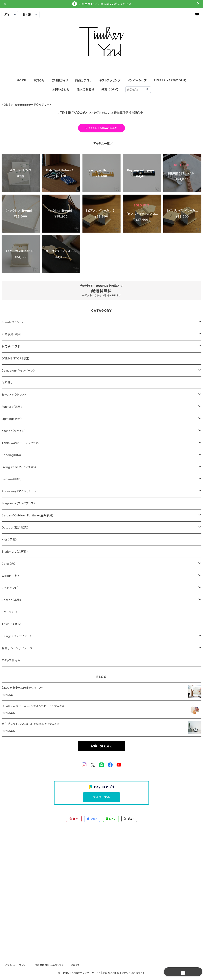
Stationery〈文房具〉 (15, 552)
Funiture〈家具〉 (12, 407)
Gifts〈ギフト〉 (10, 588)
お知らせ (39, 80)
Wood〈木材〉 (10, 576)
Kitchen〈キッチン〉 (14, 431)
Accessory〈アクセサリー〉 (19, 491)
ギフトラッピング (110, 80)
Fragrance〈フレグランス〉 (18, 503)
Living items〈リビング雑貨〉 (20, 467)
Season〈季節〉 (11, 600)
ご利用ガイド (60, 80)
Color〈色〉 (9, 564)
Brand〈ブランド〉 (12, 322)
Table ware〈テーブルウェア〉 (21, 443)
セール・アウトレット (14, 395)
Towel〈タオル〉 (12, 624)
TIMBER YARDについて (170, 80)
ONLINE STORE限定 (15, 358)
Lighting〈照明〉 (12, 419)
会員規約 (76, 965)
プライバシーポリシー (16, 965)
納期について (110, 89)
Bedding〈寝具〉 (12, 455)
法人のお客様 (86, 89)
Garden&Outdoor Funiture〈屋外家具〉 (28, 515)
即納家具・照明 (11, 334)
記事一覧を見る (101, 746)
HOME (22, 80)
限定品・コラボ (11, 346)
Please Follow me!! (101, 128)
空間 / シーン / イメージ (17, 648)
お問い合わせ (61, 89)
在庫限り (7, 383)
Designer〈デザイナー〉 (17, 636)
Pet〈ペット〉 (9, 612)
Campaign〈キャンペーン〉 (18, 370)
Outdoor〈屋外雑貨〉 (15, 527)
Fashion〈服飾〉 (12, 479)
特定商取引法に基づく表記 (49, 965)
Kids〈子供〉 (9, 539)
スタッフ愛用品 (11, 660)
